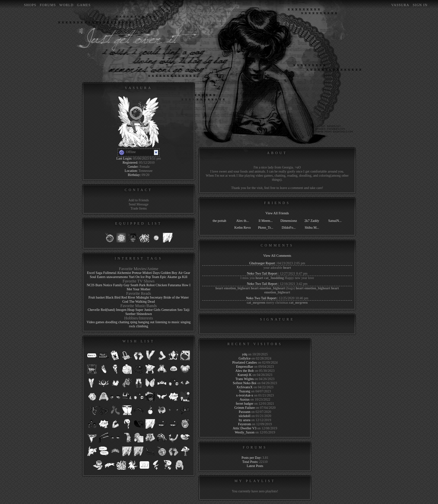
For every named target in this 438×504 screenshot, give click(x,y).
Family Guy (121, 285)
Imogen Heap (125, 310)
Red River (128, 297)
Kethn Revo (243, 228)
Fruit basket (96, 297)
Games (84, 5)
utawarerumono (117, 277)
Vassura (400, 5)
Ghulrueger (257, 263)
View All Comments (277, 256)
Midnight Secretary (149, 297)
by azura (245, 420)
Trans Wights (244, 379)
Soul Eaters (98, 277)
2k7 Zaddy (312, 221)
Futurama (174, 285)
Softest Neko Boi (244, 383)
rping (134, 322)
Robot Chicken (157, 285)
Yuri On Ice (137, 277)
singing (185, 322)
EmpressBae (245, 367)
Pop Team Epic (156, 277)
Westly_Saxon (245, 432)
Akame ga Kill (177, 277)
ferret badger (244, 404)
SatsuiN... (335, 221)
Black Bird (113, 297)
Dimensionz (289, 221)
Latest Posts (255, 466)
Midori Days (151, 273)
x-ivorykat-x (245, 395)
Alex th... (242, 221)
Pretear (137, 273)
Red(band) (108, 310)
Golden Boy (169, 273)
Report (270, 263)
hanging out (146, 322)
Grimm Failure (245, 408)
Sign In (420, 5)
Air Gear (184, 273)
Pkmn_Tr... (266, 228)
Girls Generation (165, 310)
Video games (95, 322)
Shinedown (144, 314)
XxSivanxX (244, 387)
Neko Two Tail (257, 273)
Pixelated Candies (245, 362)
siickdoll (244, 416)
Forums (48, 5)
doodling (111, 322)
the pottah (219, 221)
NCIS (91, 285)
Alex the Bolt (245, 371)
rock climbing (139, 326)
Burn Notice (104, 285)
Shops (30, 5)
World (66, 5)
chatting (124, 322)
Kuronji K (244, 375)
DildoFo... (289, 228)
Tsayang (244, 391)
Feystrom (245, 424)
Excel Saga (95, 273)
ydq (244, 354)
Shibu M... (312, 228)
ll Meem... (266, 221)
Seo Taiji (183, 310)
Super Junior (144, 310)
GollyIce (244, 358)
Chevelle (94, 310)
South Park (138, 285)
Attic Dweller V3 (244, 428)
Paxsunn (245, 412)
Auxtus (244, 399)
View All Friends (277, 213)
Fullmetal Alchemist (117, 273)
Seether (130, 314)
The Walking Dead (142, 301)
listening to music (168, 322)
